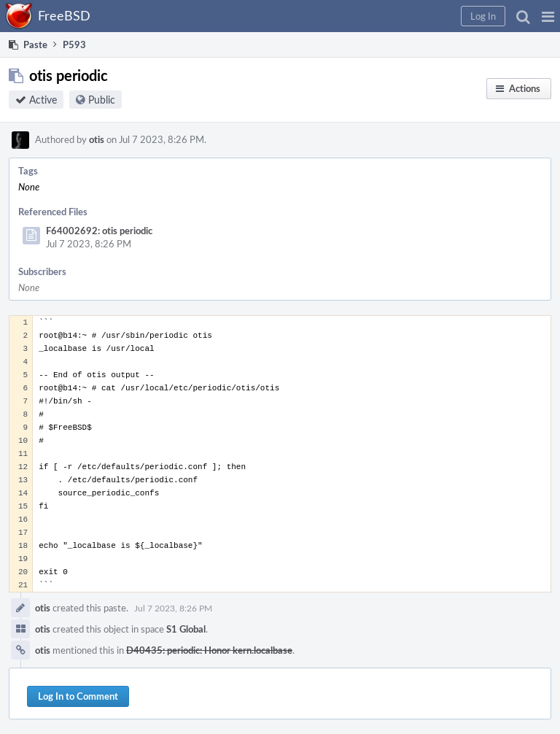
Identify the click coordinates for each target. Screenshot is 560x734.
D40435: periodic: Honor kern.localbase (209, 650)
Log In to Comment (78, 696)
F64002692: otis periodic (99, 231)
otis (97, 139)
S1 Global (186, 629)
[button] (548, 16)
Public (102, 100)
